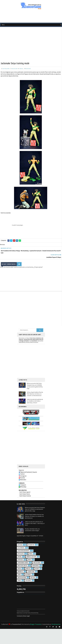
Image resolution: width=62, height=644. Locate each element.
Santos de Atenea (22, 577)
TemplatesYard (16, 624)
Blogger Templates (36, 624)
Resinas (20, 557)
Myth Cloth (21, 554)
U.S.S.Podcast (21, 548)
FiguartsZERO (31, 571)
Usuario (35, 472)
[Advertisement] (16, 44)
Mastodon (22, 480)
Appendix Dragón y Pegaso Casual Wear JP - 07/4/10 (30, 536)
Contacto (20, 616)
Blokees (37, 569)
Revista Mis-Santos (22, 566)
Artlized (33, 577)
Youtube (22, 478)
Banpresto (20, 571)
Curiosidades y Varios (23, 563)
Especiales (20, 560)
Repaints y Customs (31, 557)
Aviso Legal (26, 616)
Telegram (22, 485)
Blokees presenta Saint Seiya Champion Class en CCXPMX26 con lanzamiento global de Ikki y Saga (35, 386)
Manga (29, 560)
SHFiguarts (28, 580)
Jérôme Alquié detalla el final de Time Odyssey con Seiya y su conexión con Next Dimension (35, 394)
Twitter (22, 474)
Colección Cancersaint (23, 551)
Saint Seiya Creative (25, 496)
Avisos (19, 569)
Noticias (21, 69)
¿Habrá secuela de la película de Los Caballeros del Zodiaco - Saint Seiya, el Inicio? (35, 401)
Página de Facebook (25, 472)
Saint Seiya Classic (25, 494)
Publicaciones (37, 563)
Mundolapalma (56, 624)
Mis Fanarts (28, 574)
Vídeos (31, 554)
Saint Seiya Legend (25, 492)
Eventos (28, 569)
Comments (28, 69)
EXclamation (31, 545)
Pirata (19, 580)
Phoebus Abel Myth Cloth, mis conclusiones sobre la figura (32, 530)
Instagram (23, 476)
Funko (19, 574)
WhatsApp (23, 487)
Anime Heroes (36, 566)
